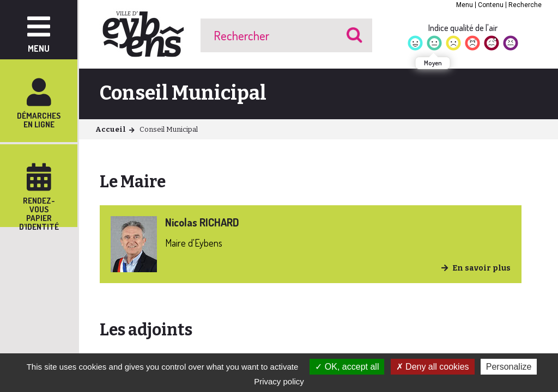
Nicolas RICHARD (202, 222)
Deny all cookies (433, 367)
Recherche (525, 5)
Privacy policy (279, 381)
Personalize (509, 367)
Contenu (491, 5)
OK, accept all (347, 367)
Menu (465, 5)
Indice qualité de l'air (463, 28)
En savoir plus (481, 268)
